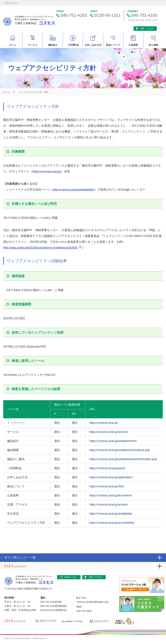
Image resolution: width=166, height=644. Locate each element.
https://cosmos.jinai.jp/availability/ (111, 514)
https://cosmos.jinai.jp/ (47, 171)
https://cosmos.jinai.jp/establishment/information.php (123, 459)
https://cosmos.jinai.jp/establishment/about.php (120, 450)
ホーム (7, 92)
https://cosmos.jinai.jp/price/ (107, 468)
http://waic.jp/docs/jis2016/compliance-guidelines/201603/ (41, 248)
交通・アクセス (95, 577)
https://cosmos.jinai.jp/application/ (111, 477)
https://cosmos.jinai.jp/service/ (109, 432)
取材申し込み (71, 577)
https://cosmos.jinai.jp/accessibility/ (112, 523)
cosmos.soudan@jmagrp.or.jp (92, 602)
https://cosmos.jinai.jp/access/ (109, 505)
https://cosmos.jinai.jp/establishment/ (113, 441)
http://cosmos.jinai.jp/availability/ (74, 190)
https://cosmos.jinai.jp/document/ (110, 495)
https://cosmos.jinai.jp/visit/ (107, 486)
